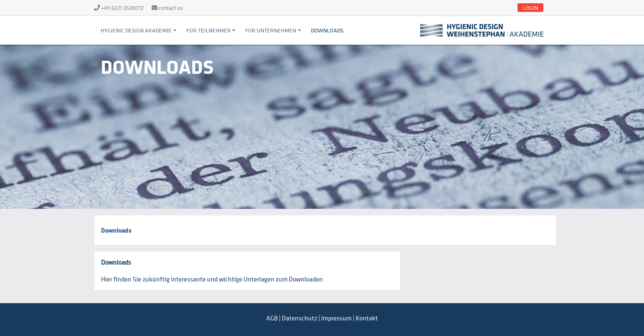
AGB (272, 318)
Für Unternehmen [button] (271, 30)
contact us (171, 8)
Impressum (336, 318)
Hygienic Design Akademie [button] (136, 30)
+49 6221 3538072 (122, 8)
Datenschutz (299, 318)
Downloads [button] (327, 30)
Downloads (116, 230)
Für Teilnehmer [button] (209, 30)
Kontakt (367, 318)
